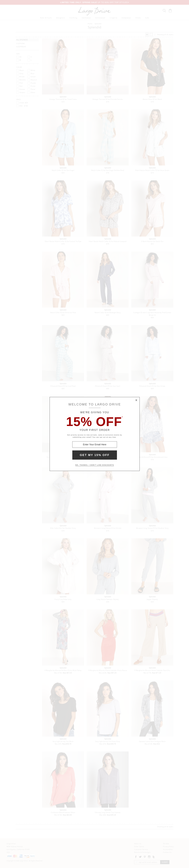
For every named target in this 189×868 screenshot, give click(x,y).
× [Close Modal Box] (136, 400)
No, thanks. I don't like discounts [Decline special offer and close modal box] (95, 465)
